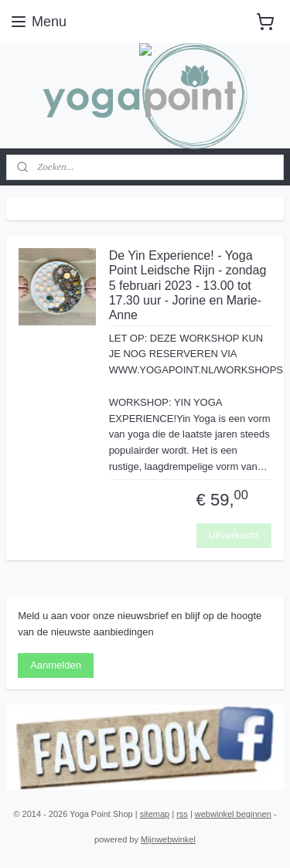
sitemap (155, 814)
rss (182, 814)
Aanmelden (56, 665)
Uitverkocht (234, 535)
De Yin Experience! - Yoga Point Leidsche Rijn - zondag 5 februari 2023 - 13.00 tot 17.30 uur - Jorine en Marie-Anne (188, 286)
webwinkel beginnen (233, 814)
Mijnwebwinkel (168, 839)
